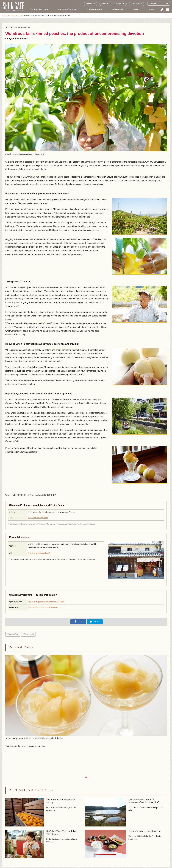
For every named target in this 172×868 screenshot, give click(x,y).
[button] (86, 777)
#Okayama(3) (28, 634)
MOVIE (136, 9)
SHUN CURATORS (94, 9)
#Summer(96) (13, 634)
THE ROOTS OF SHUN (39, 9)
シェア (78, 622)
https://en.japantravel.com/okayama (43, 607)
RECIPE (152, 9)
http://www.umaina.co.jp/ (38, 518)
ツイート (95, 622)
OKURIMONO (117, 9)
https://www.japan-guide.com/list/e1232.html (46, 602)
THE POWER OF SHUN (67, 9)
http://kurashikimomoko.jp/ (39, 553)
